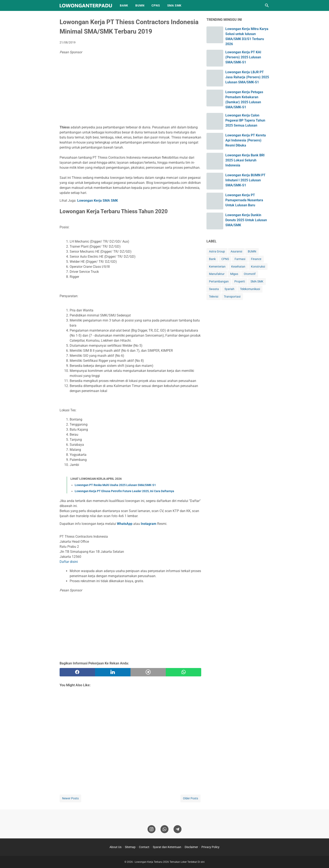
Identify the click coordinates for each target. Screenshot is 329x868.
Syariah (229, 289)
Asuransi (236, 251)
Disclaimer (191, 847)
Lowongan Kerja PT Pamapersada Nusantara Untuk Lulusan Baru (244, 200)
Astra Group (217, 251)
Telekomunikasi (250, 289)
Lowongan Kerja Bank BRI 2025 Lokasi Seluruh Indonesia (245, 160)
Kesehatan (238, 267)
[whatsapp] (183, 672)
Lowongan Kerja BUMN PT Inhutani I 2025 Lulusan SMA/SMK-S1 (245, 180)
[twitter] (113, 672)
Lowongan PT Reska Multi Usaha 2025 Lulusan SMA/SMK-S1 (115, 485)
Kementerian (217, 267)
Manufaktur (217, 274)
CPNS (156, 5)
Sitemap (130, 847)
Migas (234, 274)
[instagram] (151, 829)
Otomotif (250, 274)
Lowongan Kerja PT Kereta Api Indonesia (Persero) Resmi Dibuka (246, 140)
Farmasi (240, 259)
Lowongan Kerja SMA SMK (98, 201)
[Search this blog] (267, 5)
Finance (256, 259)
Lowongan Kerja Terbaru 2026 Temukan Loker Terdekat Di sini (170, 862)
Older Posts (191, 798)
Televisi (214, 297)
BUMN (140, 5)
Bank (212, 259)
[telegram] (148, 672)
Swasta (214, 289)
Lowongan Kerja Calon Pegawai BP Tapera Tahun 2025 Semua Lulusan (245, 120)
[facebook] (77, 672)
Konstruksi (258, 267)
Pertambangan (219, 281)
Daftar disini (69, 562)
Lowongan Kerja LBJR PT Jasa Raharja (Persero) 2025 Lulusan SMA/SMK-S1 (247, 77)
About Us (116, 847)
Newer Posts (70, 798)
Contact (144, 847)
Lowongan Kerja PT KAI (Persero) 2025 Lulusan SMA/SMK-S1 (243, 57)
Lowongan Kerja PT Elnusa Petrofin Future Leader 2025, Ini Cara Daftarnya (124, 491)
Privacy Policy (210, 847)
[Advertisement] (130, 90)
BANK (124, 5)
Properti (240, 281)
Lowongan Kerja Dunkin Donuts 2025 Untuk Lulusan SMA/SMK (246, 220)
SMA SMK (174, 5)
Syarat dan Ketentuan (167, 847)
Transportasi (232, 297)
